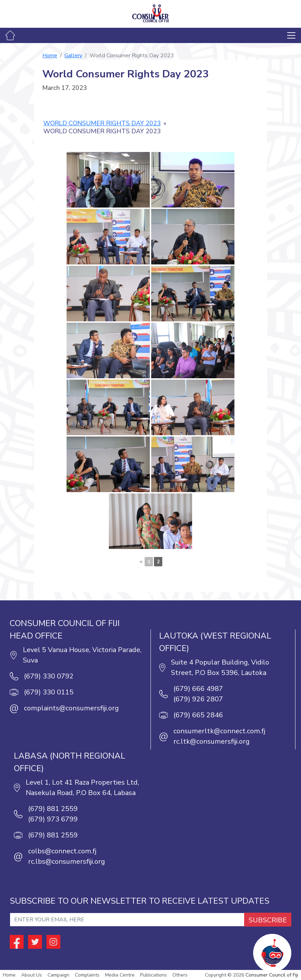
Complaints (87, 975)
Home (50, 56)
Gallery (73, 56)
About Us (32, 975)
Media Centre (120, 975)
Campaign (58, 975)
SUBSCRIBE (268, 920)
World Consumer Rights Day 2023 (102, 123)
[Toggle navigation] (291, 35)
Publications (153, 975)
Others (180, 975)
